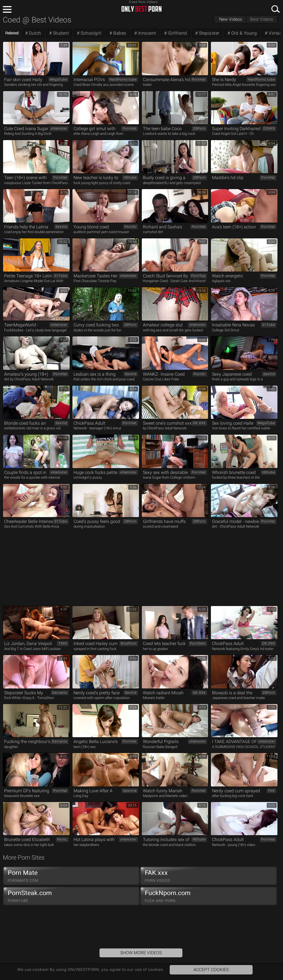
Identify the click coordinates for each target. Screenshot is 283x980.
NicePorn (129, 643)
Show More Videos (141, 953)
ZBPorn (199, 128)
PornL (62, 839)
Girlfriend (177, 33)
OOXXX (269, 128)
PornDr (131, 227)
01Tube (61, 276)
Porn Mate (71, 876)
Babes (119, 33)
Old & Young (243, 33)
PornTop (198, 276)
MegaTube (58, 79)
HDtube (130, 177)
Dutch (35, 33)
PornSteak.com (71, 896)
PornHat (199, 79)
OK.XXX (199, 423)
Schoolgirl (91, 33)
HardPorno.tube (123, 79)
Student (60, 33)
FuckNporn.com (208, 896)
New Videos (231, 19)
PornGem (198, 643)
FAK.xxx (208, 876)
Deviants (60, 693)
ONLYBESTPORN (141, 9)
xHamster (59, 128)
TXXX (63, 643)
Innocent (146, 33)
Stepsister (209, 33)
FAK (272, 791)
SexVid (61, 227)
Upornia (130, 791)
